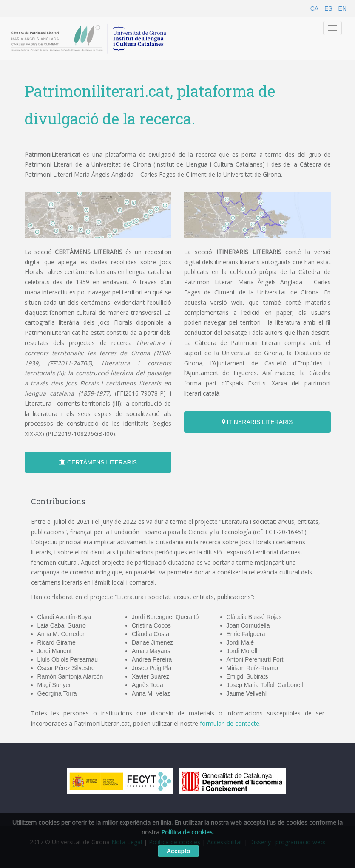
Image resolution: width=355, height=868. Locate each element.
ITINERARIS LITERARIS (257, 422)
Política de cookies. (187, 832)
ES (328, 8)
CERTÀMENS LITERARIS (98, 462)
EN (342, 8)
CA (314, 8)
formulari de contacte (230, 723)
